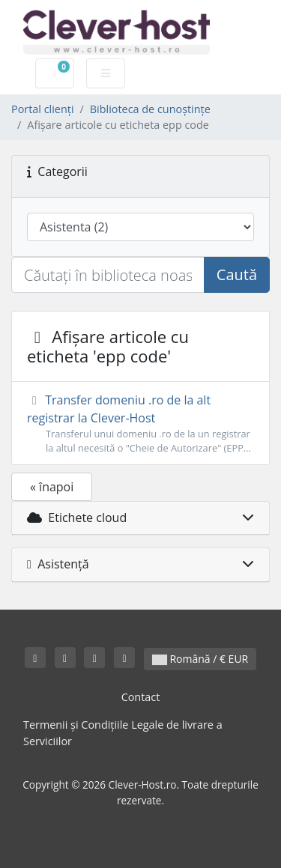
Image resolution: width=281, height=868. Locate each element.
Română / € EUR (200, 659)
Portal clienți (43, 109)
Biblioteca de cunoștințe (150, 109)
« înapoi (52, 487)
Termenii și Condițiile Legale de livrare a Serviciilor (123, 733)
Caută (237, 274)
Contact (141, 697)
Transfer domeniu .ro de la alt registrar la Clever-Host (140, 424)
